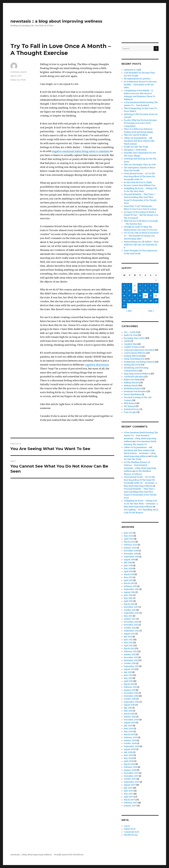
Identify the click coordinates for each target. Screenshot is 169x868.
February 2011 (130, 687)
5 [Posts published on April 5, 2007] (140, 285)
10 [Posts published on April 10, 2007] (130, 291)
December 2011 (131, 657)
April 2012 (128, 646)
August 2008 (130, 749)
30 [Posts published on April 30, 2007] (124, 306)
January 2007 (130, 806)
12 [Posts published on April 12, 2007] (140, 291)
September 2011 (131, 666)
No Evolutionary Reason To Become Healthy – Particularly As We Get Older (140, 85)
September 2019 (131, 557)
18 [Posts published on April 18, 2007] (135, 296)
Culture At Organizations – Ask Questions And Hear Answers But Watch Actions (139, 141)
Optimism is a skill (132, 70)
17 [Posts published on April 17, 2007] (129, 296)
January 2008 (130, 770)
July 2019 (128, 563)
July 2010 (128, 708)
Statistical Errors (132, 409)
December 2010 (131, 693)
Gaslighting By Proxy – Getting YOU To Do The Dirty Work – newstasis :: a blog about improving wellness (141, 504)
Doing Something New (134, 359)
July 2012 (128, 637)
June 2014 (128, 595)
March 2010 (129, 714)
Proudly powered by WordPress (69, 855)
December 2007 (131, 773)
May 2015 (128, 577)
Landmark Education (134, 377)
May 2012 (128, 643)
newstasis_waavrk (19, 72)
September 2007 (132, 782)
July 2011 (128, 672)
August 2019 (129, 560)
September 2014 (131, 589)
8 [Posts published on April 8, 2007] (156, 285)
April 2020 (129, 539)
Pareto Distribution (133, 394)
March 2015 (129, 583)
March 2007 (129, 800)
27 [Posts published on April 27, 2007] (145, 301)
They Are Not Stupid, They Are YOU (140, 165)
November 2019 (131, 554)
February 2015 (130, 586)
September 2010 (131, 702)
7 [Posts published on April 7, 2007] (151, 285)
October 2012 (130, 628)
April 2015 (128, 580)
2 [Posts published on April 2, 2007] (124, 285)
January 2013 (130, 619)
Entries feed (130, 829)
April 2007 (129, 797)
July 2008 (128, 752)
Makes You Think (18, 80)
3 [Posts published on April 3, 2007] (129, 285)
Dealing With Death (133, 356)
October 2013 (130, 610)
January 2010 (130, 717)
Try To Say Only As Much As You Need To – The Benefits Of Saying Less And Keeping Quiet (141, 236)
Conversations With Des (135, 353)
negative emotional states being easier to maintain (81, 151)
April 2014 (128, 601)
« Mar (129, 311)
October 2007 (130, 779)
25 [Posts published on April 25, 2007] (135, 301)
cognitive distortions (97, 365)
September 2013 (131, 613)
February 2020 (131, 545)
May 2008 (128, 758)
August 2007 (130, 785)
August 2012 (129, 634)
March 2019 (129, 574)
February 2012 (130, 652)
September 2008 (132, 746)
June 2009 (129, 729)
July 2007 (128, 788)
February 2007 (131, 803)
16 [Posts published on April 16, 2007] (124, 296)
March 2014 (129, 604)
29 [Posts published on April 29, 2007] (156, 301)
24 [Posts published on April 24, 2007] (129, 301)
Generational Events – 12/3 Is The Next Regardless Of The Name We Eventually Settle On (139, 177)
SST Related (129, 406)
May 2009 (128, 732)
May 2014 (128, 598)
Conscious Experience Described (139, 350)
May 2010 (128, 711)
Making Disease (131, 383)
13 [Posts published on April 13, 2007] (145, 291)
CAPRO (127, 341)
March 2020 (129, 542)
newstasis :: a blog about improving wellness (56, 21)
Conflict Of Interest (133, 347)
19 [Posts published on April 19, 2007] (140, 296)
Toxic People (130, 412)
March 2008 (129, 764)
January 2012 (130, 654)
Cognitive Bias (130, 344)
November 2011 (131, 660)
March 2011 (129, 684)
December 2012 (131, 622)
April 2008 (129, 761)
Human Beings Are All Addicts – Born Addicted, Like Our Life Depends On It (141, 245)
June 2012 (128, 640)
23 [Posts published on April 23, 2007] (124, 301)
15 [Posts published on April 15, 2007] (156, 291)
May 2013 (128, 616)
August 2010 (129, 705)
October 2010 (130, 699)
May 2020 (128, 536)
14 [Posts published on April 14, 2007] (151, 291)
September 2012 (131, 631)
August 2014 (129, 592)
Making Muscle (131, 386)
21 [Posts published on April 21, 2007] (151, 296)
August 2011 (129, 669)
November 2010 (131, 696)
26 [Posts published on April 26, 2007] (140, 301)
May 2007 (128, 794)
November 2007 (131, 776)
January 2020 (130, 548)
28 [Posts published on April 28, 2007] (151, 301)
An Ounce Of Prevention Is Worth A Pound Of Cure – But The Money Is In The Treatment (141, 215)
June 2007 (128, 791)
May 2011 (128, 678)
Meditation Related (133, 389)
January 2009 (130, 740)
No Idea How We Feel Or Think (138, 182)
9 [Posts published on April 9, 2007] (124, 291)
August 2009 (130, 723)
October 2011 (130, 663)
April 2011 (128, 681)
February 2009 (131, 737)
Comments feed (131, 832)
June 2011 (128, 675)
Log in (127, 826)
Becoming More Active (134, 338)
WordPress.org (131, 835)
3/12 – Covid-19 (131, 332)
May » (151, 311)
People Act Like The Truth (136, 147)
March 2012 (129, 649)
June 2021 (128, 533)
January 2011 (130, 690)
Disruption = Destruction (135, 150)
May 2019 (128, 569)
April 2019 (128, 571)
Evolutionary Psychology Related (139, 362)
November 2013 (131, 607)
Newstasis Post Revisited (135, 392)
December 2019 (131, 551)
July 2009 (128, 726)
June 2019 (128, 566)
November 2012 (131, 625)
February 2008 (131, 767)
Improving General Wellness (137, 374)
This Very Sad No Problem (136, 135)
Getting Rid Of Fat (132, 365)
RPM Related (130, 403)
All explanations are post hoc (137, 79)
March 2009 (129, 735)
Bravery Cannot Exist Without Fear (140, 185)
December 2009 (131, 720)
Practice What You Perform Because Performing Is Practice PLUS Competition (140, 123)
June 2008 (129, 755)
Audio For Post (130, 335)
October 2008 (130, 743)
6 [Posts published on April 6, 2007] (145, 285)
